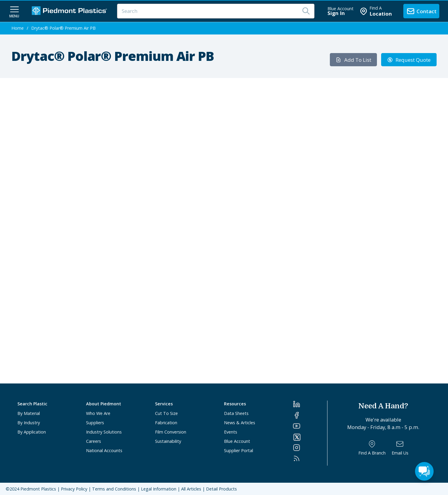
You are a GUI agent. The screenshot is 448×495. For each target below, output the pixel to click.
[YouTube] (310, 426)
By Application (32, 432)
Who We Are (98, 413)
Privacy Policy (74, 489)
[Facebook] (310, 415)
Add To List (353, 60)
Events (231, 432)
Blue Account (237, 441)
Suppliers (95, 423)
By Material (29, 413)
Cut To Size (166, 413)
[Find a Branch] (372, 448)
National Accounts (104, 450)
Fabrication (166, 423)
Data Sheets (236, 413)
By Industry (29, 423)
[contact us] (421, 11)
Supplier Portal (239, 450)
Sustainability (168, 441)
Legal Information (159, 489)
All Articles (191, 489)
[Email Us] (400, 448)
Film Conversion (171, 432)
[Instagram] (310, 448)
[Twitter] (310, 437)
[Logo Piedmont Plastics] (70, 11)
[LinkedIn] (310, 404)
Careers (94, 441)
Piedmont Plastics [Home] (38, 489)
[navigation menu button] (14, 11)
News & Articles (240, 423)
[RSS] (310, 458)
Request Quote (409, 60)
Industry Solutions (104, 432)
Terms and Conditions (114, 489)
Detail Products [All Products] (221, 489)
